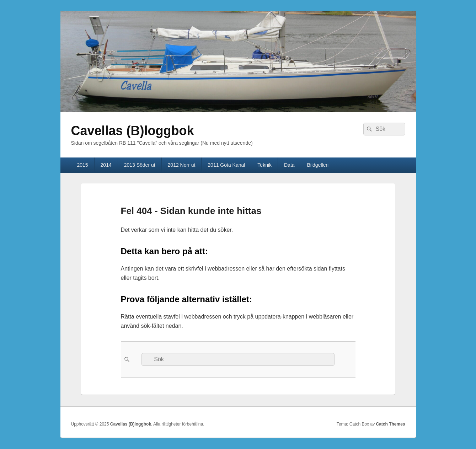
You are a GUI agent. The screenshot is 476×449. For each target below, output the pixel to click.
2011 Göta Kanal (226, 165)
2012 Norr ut (182, 165)
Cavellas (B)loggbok (133, 131)
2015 (82, 165)
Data (289, 165)
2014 (106, 165)
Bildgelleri (318, 165)
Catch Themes (390, 424)
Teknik (264, 165)
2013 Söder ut (140, 165)
